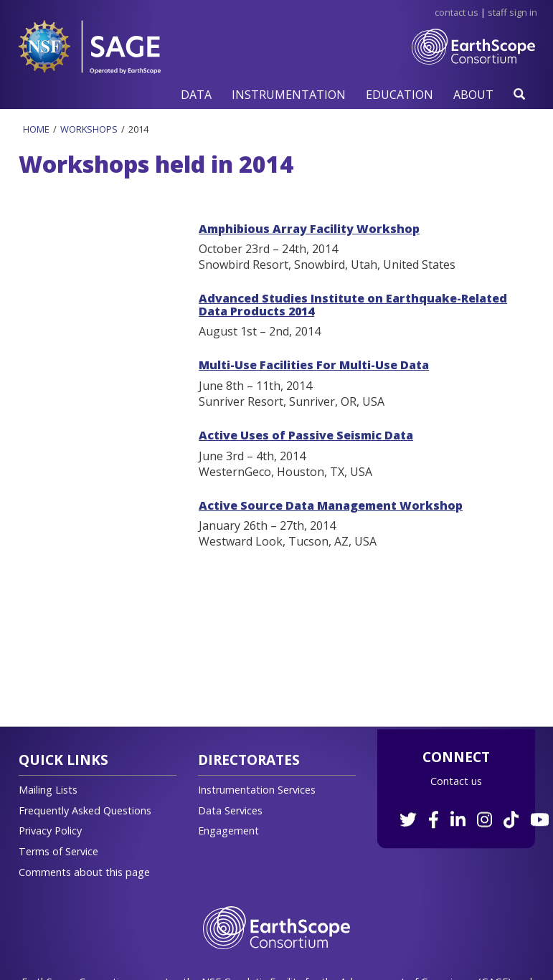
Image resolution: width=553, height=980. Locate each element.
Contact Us (457, 12)
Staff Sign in (512, 12)
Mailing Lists (48, 790)
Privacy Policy (50, 831)
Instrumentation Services (257, 790)
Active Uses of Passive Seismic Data (306, 435)
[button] (196, 94)
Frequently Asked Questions (85, 810)
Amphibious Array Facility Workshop (309, 229)
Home (36, 129)
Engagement (228, 831)
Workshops (89, 129)
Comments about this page (84, 872)
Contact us (456, 781)
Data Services (230, 810)
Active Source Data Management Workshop (331, 505)
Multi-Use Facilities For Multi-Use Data (314, 365)
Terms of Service (58, 851)
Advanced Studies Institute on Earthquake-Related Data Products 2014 (353, 305)
